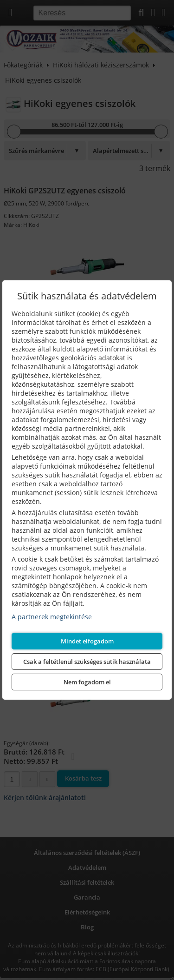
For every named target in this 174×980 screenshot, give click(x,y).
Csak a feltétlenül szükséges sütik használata (87, 662)
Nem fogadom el (87, 682)
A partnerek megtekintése (52, 617)
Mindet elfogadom (87, 641)
